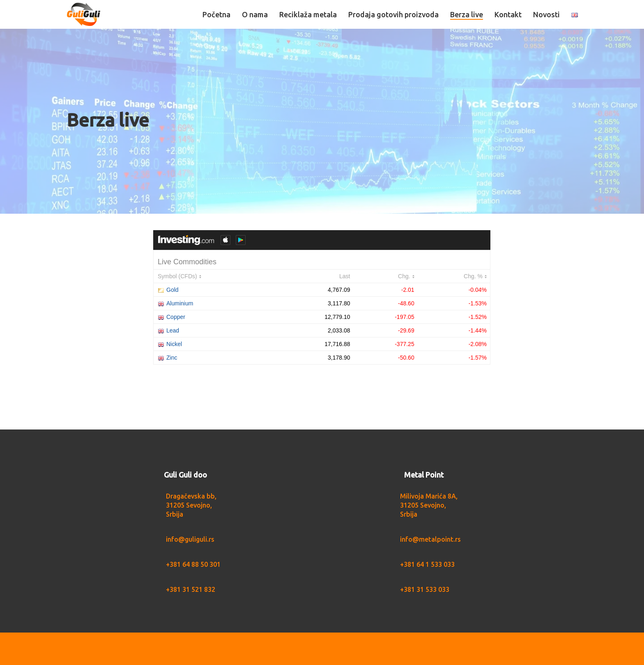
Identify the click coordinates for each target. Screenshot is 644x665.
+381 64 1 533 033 (427, 564)
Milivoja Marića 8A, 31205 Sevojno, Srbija (429, 505)
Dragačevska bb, (191, 496)
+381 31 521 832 (191, 589)
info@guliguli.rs (190, 539)
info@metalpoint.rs (430, 539)
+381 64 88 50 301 (193, 564)
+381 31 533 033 (425, 589)
